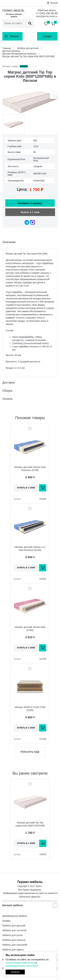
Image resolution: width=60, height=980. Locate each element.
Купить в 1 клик (30, 212)
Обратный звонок (47, 10)
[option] (30, 102)
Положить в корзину (30, 203)
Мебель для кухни (12, 935)
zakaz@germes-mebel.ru (47, 16)
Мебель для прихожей (15, 945)
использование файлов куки (20, 963)
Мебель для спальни (14, 940)
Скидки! (47, 36)
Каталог (15, 36)
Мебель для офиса (13, 949)
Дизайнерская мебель (15, 916)
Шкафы (7, 921)
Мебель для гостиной (14, 930)
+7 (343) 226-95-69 (47, 13)
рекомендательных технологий (22, 966)
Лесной (54, 3)
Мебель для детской (14, 925)
